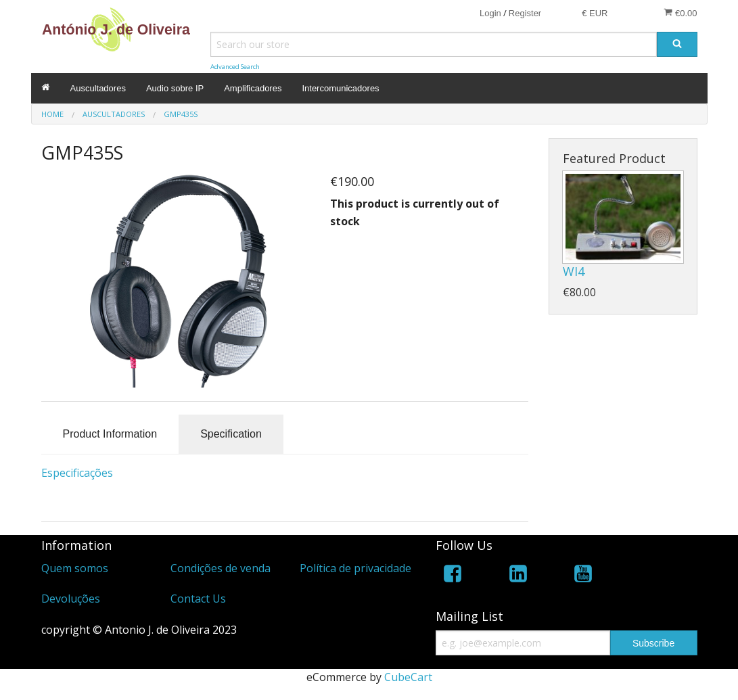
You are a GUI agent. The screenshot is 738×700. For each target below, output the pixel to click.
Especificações (77, 473)
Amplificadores (253, 88)
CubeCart (408, 677)
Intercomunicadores (340, 88)
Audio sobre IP (175, 88)
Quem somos (75, 568)
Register (525, 13)
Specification (231, 434)
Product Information (110, 434)
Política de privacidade (355, 568)
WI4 (574, 271)
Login (490, 13)
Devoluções (71, 599)
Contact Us (198, 599)
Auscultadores (98, 88)
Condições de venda (221, 568)
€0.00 (680, 13)
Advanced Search (235, 67)
